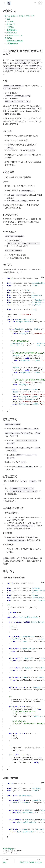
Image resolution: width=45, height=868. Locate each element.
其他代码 (8, 38)
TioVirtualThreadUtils (15, 41)
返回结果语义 (12, 30)
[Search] (40, 3)
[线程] (8, 861)
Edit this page (8, 849)
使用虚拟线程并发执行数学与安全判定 (19, 16)
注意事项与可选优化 (15, 35)
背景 (8, 19)
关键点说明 (11, 24)
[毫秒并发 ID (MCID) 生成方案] (29, 861)
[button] (4, 3)
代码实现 (10, 27)
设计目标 (10, 22)
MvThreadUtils (12, 44)
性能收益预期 (12, 33)
